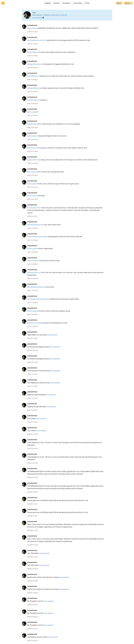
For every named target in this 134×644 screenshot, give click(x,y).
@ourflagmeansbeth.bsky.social (38, 299)
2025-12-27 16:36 (33, 44)
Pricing (87, 3)
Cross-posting (78, 3)
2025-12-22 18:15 (33, 199)
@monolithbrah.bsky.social (37, 40)
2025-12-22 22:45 (33, 115)
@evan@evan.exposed (59, 15)
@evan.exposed (33, 28)
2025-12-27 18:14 (33, 32)
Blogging (48, 3)
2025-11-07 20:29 (33, 240)
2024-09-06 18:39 (33, 477)
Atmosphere (66, 3)
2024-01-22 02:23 (33, 605)
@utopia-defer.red (34, 88)
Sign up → (128, 3)
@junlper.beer (32, 124)
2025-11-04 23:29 (33, 314)
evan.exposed (37, 18)
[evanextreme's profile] (24, 27)
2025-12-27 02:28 (33, 56)
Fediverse (56, 3)
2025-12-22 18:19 (33, 187)
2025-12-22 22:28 (33, 127)
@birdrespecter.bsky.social (36, 287)
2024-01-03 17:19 (33, 629)
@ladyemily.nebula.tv (35, 64)
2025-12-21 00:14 (33, 216)
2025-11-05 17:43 (33, 290)
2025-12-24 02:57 (33, 79)
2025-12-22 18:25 (33, 175)
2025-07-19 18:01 (33, 338)
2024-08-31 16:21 (33, 504)
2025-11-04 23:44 (33, 302)
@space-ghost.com (34, 208)
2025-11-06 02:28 (33, 278)
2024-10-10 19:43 (33, 422)
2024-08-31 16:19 (33, 530)
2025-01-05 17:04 (33, 350)
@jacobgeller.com (33, 76)
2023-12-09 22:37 (33, 641)
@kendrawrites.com (34, 272)
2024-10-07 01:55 (33, 448)
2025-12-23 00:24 (33, 103)
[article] (67, 28)
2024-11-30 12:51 (33, 374)
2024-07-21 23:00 (33, 557)
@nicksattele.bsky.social (36, 225)
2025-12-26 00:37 (33, 68)
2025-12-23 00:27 (33, 92)
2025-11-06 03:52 (33, 252)
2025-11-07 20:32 (33, 228)
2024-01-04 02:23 (33, 617)
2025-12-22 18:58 (33, 151)
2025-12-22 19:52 (33, 139)
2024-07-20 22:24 (33, 569)
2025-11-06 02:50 (33, 264)
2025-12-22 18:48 (33, 163)
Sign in (119, 3)
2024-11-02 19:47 (33, 398)
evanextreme (32, 25)
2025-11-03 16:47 (33, 326)
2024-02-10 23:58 (33, 581)
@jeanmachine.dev (34, 148)
